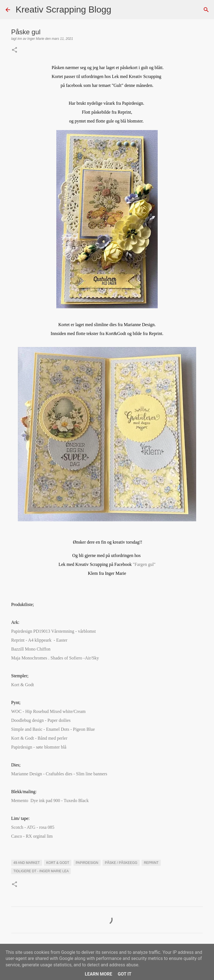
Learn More (98, 974)
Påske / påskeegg (121, 863)
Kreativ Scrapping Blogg (63, 9)
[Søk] (119, 10)
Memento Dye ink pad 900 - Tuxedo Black (50, 801)
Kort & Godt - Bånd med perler (39, 738)
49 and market (27, 863)
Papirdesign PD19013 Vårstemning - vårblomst (53, 631)
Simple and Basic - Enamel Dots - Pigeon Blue (53, 729)
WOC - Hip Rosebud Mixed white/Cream (48, 711)
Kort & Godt (24, 685)
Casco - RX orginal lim (33, 836)
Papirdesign (87, 863)
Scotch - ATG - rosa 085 (33, 827)
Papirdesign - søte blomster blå (39, 747)
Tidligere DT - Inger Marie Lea (41, 871)
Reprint (151, 863)
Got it (124, 974)
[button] (14, 50)
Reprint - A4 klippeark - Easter (39, 640)
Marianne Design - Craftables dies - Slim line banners (59, 774)
